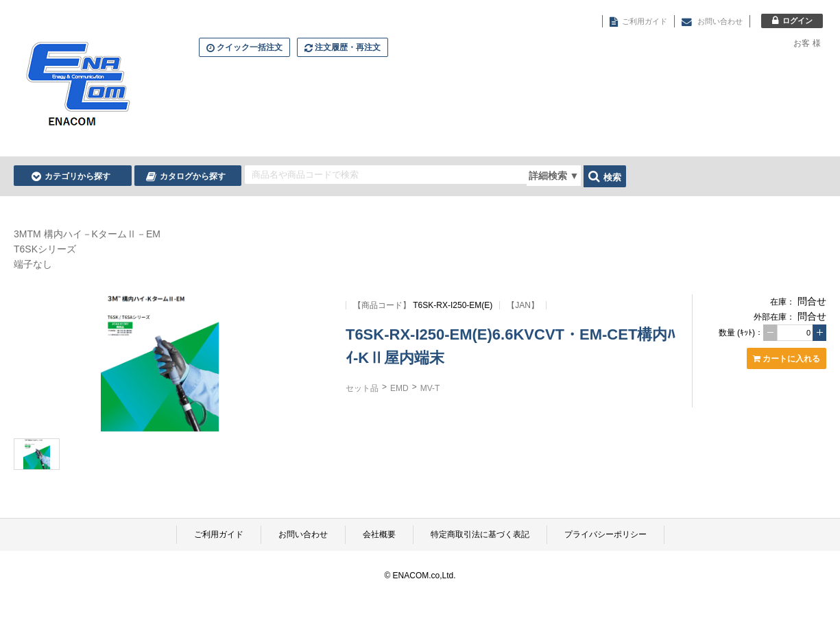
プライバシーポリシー (605, 534)
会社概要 (379, 534)
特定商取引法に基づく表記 (480, 534)
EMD (399, 388)
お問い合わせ (303, 534)
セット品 (362, 388)
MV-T (430, 388)
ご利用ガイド (219, 534)
